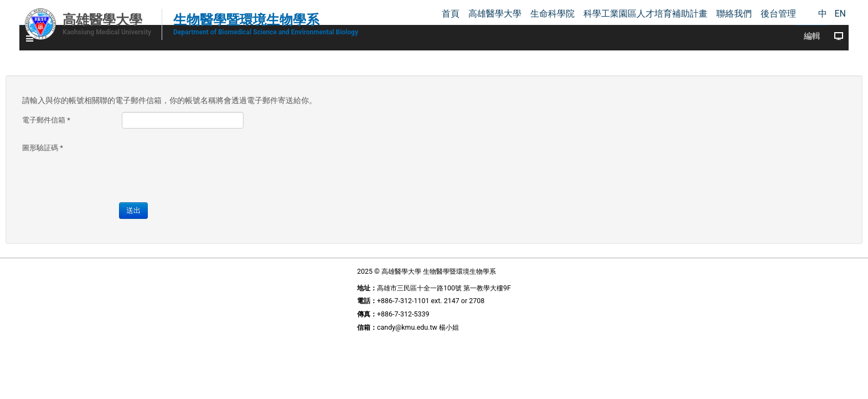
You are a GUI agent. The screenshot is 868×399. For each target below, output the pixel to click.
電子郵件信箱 (151, 112)
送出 (235, 199)
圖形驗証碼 (147, 139)
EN (840, 14)
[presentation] (311, 153)
